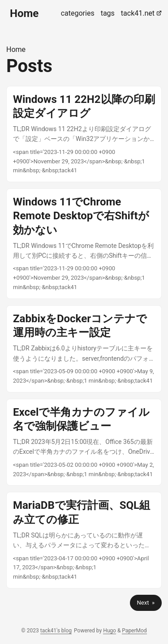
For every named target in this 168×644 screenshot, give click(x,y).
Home (24, 13)
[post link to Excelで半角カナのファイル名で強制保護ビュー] (84, 442)
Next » (146, 603)
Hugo (110, 631)
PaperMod (134, 631)
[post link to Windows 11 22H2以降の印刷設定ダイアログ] (84, 134)
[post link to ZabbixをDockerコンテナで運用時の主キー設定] (84, 349)
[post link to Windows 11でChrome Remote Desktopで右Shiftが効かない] (84, 244)
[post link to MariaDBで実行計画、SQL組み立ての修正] (84, 540)
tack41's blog (56, 631)
